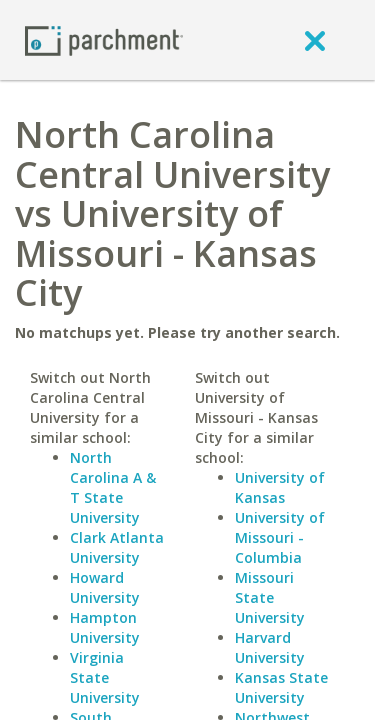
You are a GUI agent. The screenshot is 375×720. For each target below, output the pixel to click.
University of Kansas (280, 487)
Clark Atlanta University (117, 547)
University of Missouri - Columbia (280, 537)
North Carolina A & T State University (113, 487)
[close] (315, 40)
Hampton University (105, 627)
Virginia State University (105, 677)
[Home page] (104, 39)
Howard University (105, 587)
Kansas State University (281, 687)
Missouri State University (270, 597)
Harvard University (270, 647)
